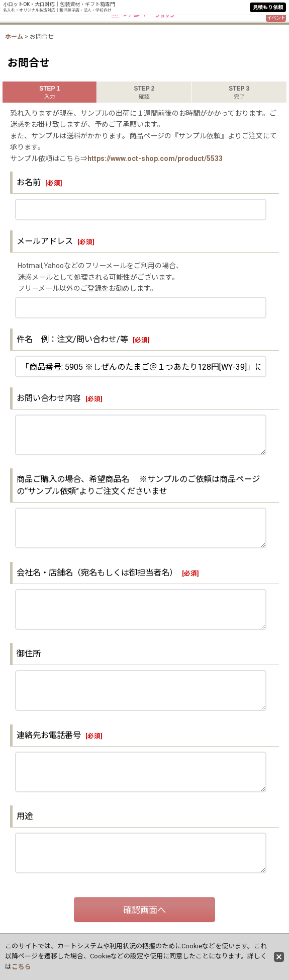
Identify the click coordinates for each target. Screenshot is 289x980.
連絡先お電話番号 (49, 735)
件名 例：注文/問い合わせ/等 (72, 339)
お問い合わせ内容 (49, 398)
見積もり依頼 (268, 7)
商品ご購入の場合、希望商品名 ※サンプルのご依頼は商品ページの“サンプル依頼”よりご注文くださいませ (138, 485)
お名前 (29, 182)
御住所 (33, 654)
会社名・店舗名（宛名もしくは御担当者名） (97, 573)
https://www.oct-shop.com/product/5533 (155, 158)
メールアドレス (45, 241)
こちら (21, 967)
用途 (25, 816)
